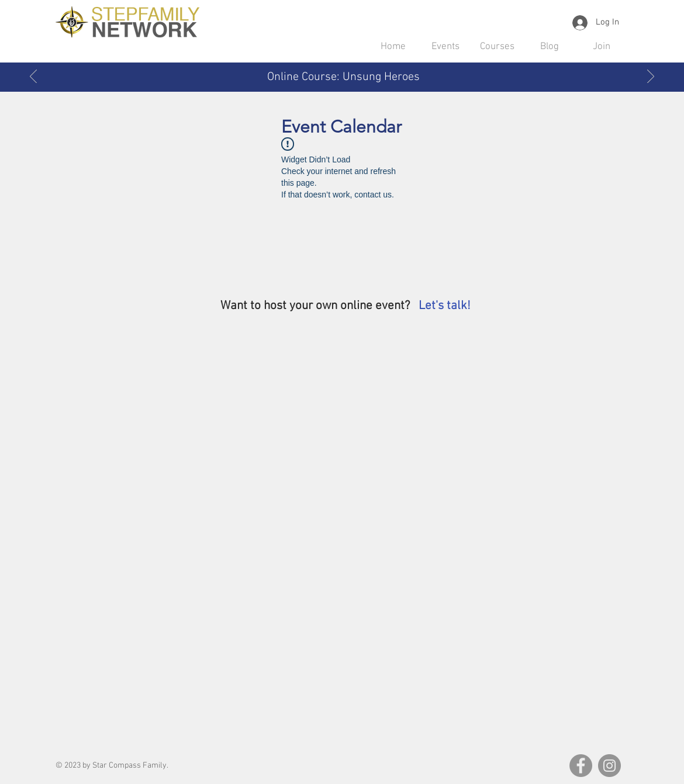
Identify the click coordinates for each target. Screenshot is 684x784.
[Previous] (33, 77)
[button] (445, 47)
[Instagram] (609, 766)
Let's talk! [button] (445, 306)
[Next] (651, 77)
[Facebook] (581, 766)
